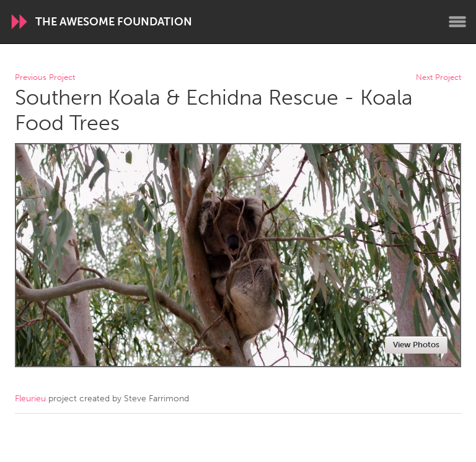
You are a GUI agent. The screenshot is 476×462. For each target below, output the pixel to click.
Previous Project (45, 78)
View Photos (416, 345)
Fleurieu (30, 399)
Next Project (439, 78)
